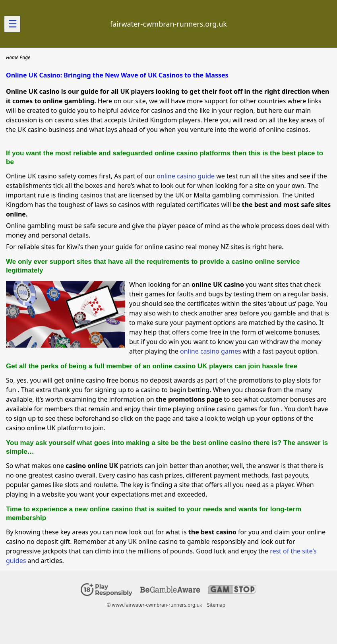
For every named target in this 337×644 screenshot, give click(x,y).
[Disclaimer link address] (170, 591)
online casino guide (186, 176)
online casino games (211, 351)
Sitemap (216, 605)
